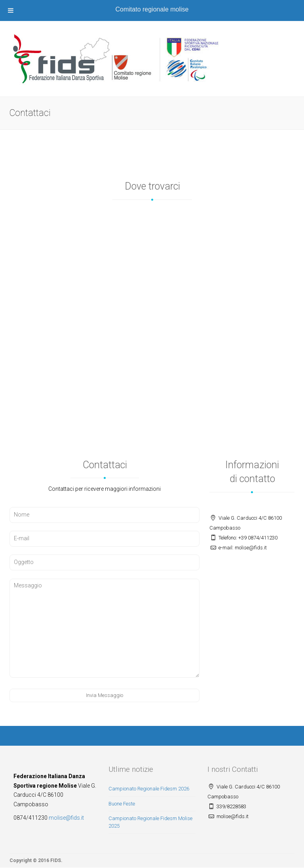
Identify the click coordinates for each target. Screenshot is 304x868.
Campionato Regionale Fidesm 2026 (149, 789)
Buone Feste (122, 804)
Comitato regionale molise (152, 9)
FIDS (56, 860)
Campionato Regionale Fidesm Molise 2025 (150, 822)
